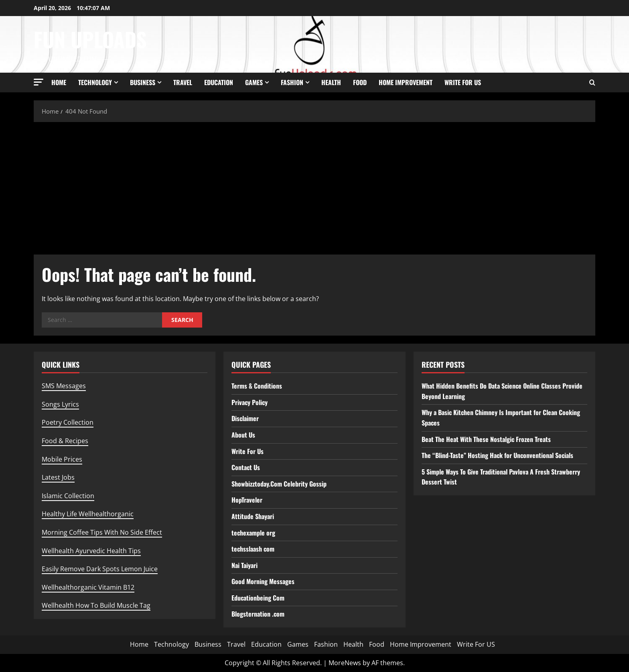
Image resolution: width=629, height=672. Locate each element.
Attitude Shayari (253, 516)
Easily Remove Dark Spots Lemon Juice (100, 569)
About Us (243, 435)
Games (254, 82)
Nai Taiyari (244, 565)
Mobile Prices (62, 459)
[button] (39, 82)
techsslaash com (253, 549)
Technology (95, 82)
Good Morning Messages (263, 581)
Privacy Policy (250, 402)
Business (143, 82)
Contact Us (246, 467)
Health (331, 82)
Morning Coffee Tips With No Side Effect (102, 532)
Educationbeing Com (258, 598)
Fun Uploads (90, 39)
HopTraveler (247, 500)
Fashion (292, 82)
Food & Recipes (65, 441)
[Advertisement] (314, 186)
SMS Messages (64, 386)
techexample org (253, 533)
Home (59, 82)
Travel (183, 82)
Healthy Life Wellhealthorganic (88, 514)
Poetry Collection (68, 422)
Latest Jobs (58, 477)
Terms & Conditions (257, 386)
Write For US (463, 82)
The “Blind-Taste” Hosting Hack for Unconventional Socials (497, 455)
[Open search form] (592, 82)
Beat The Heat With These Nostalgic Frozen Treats (486, 439)
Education (219, 82)
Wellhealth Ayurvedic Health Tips (91, 551)
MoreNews (345, 663)
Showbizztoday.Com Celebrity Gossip (279, 484)
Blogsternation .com (258, 614)
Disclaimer (245, 418)
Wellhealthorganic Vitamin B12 (88, 587)
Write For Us (248, 451)
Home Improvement (406, 82)
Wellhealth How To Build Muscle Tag (96, 605)
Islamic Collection (68, 496)
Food (360, 82)
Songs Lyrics (60, 404)
